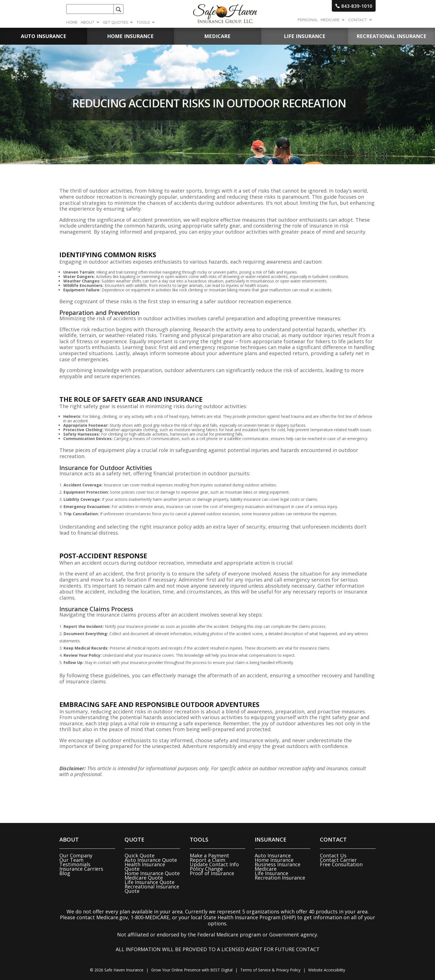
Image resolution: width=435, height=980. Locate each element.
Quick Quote (140, 855)
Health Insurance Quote (145, 867)
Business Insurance (278, 864)
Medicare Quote (144, 878)
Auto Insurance (273, 855)
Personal (308, 20)
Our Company (76, 855)
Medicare (330, 20)
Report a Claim (208, 860)
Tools (143, 22)
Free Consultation (341, 864)
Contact (358, 20)
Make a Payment (209, 855)
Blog (65, 873)
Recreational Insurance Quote (152, 889)
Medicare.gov (112, 917)
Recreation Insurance (280, 878)
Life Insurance (271, 873)
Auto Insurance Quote (151, 860)
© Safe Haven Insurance (117, 970)
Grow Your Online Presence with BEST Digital (192, 970)
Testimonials (75, 864)
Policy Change (206, 869)
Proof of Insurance (212, 873)
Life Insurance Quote (150, 882)
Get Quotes (115, 22)
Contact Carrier (338, 860)
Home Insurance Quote (152, 873)
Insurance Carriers (81, 869)
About (88, 22)
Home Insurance (274, 860)
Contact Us (333, 855)
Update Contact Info (214, 864)
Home (72, 22)
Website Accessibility (327, 970)
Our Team (71, 860)
